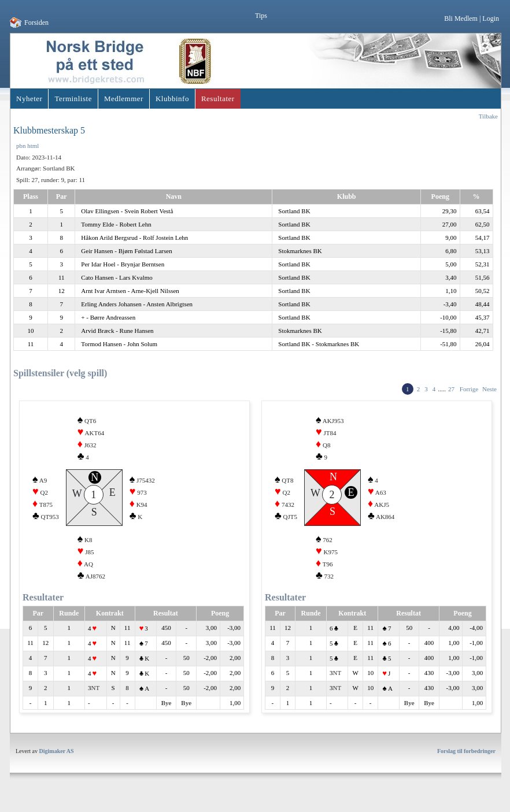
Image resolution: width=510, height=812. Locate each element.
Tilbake (488, 116)
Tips (261, 16)
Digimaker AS (57, 760)
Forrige (469, 389)
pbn (21, 146)
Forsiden (36, 23)
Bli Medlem (461, 18)
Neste (489, 389)
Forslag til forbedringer (466, 760)
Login (491, 18)
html (33, 146)
